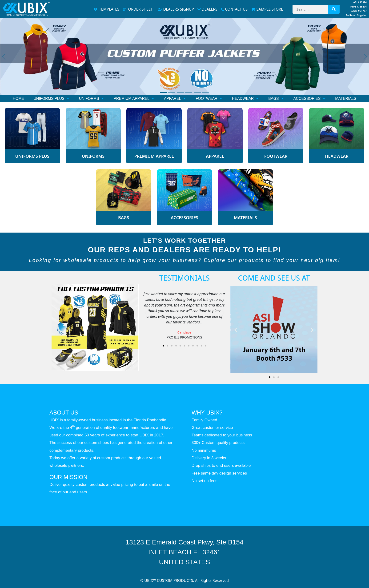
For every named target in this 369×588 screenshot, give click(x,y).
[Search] (334, 9)
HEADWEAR (245, 99)
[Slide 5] (197, 92)
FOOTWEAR (209, 99)
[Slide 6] (206, 92)
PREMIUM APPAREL (134, 99)
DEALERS (207, 9)
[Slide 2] (172, 92)
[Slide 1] (163, 92)
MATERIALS (346, 99)
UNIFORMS (92, 99)
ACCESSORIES (310, 99)
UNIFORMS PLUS (52, 99)
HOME (18, 99)
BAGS (276, 99)
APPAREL (175, 99)
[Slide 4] (189, 92)
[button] (146, 313)
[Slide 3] (180, 92)
